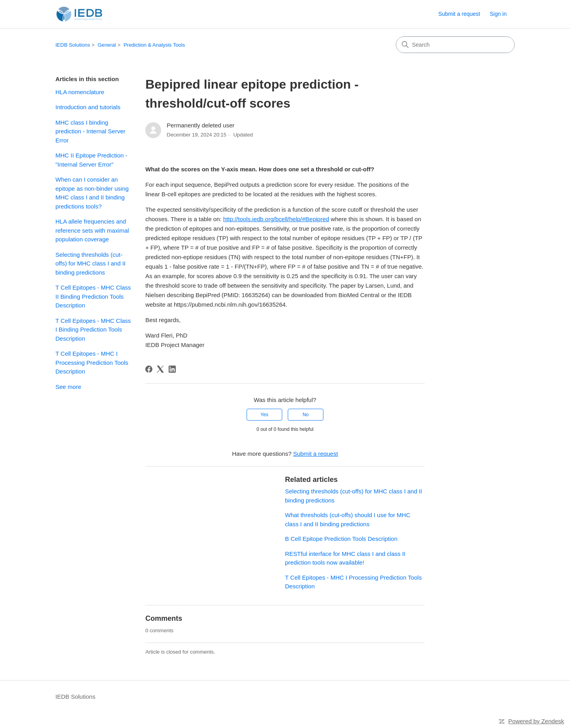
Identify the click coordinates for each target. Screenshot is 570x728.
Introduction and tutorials (88, 107)
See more (68, 387)
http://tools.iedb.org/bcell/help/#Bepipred (276, 219)
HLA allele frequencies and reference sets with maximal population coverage (92, 230)
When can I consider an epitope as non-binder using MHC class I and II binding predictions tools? (92, 193)
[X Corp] (160, 369)
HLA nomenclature (80, 92)
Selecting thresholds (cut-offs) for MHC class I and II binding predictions (90, 264)
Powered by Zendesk (536, 721)
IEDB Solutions (73, 45)
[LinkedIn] (172, 369)
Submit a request (459, 14)
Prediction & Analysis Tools (154, 45)
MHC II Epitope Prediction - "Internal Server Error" (91, 160)
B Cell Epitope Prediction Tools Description (341, 539)
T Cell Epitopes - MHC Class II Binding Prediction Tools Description (93, 296)
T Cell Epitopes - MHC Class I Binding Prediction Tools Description (93, 330)
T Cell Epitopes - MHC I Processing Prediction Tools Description (92, 362)
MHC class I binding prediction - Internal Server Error (90, 131)
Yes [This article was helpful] (264, 415)
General (107, 45)
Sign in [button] (498, 14)
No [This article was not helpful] (305, 415)
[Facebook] (149, 369)
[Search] (455, 45)
